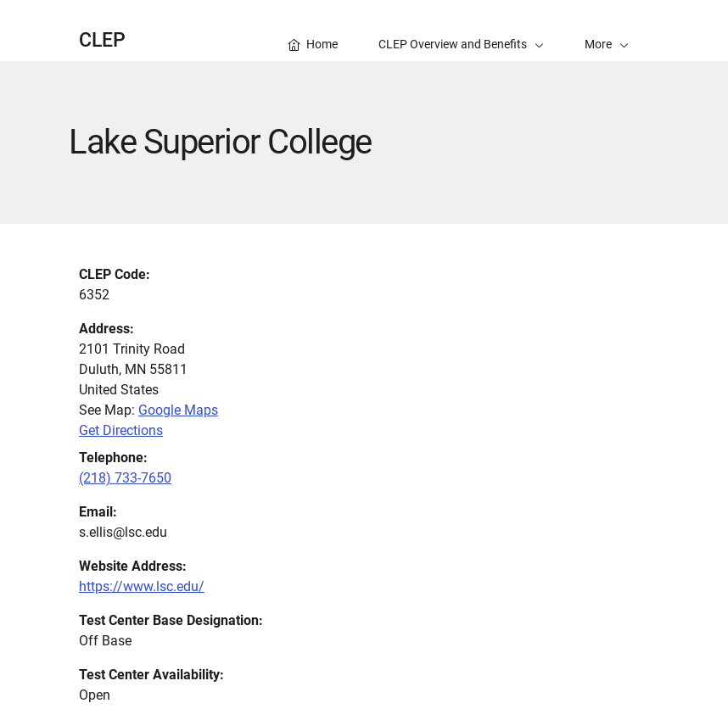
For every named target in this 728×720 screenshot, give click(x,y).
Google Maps (178, 410)
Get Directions (121, 430)
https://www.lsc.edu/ (142, 586)
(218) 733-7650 (125, 478)
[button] (607, 31)
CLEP (102, 40)
